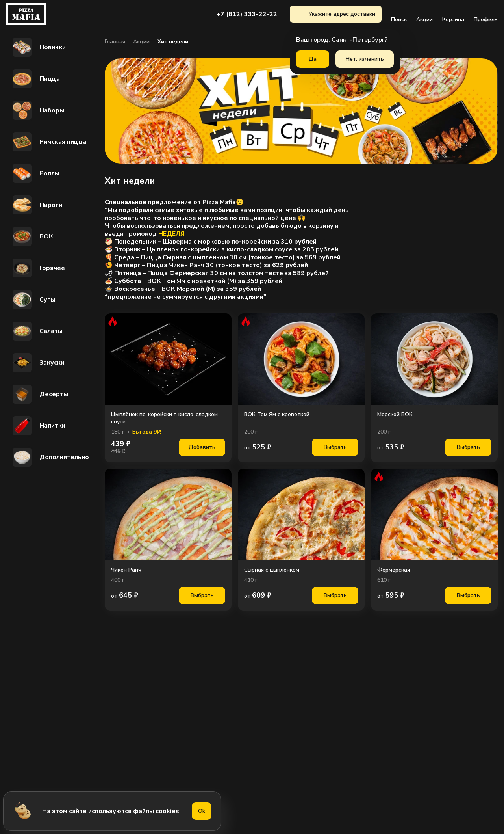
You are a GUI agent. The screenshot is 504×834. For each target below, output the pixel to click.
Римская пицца (49, 142)
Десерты (40, 394)
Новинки (38, 47)
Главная (115, 42)
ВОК (32, 236)
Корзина (453, 14)
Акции (424, 14)
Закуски (38, 363)
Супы (33, 300)
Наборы (38, 110)
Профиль (486, 14)
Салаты (37, 331)
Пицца (35, 79)
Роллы (35, 173)
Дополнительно (50, 457)
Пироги (37, 205)
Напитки (38, 426)
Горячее (38, 268)
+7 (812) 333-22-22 (247, 14)
